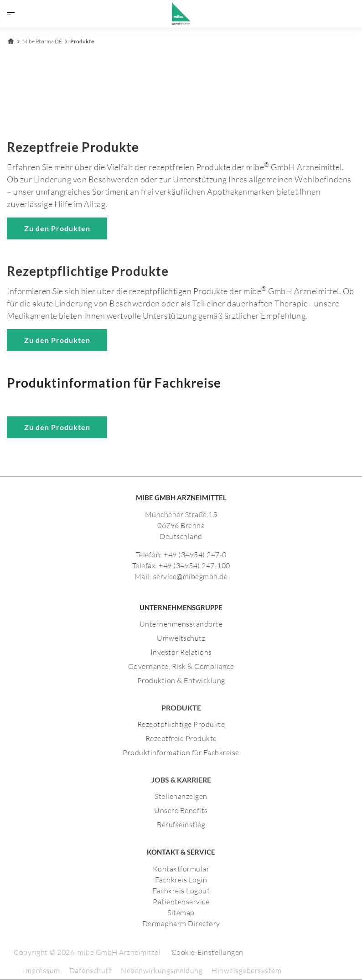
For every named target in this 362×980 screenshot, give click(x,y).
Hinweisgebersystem (246, 970)
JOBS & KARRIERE (181, 780)
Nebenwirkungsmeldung (162, 970)
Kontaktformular (181, 869)
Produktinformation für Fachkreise (181, 752)
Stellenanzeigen (181, 796)
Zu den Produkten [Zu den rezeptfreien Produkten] (57, 228)
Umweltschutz (181, 638)
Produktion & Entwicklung (181, 680)
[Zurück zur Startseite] (11, 40)
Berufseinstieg (181, 824)
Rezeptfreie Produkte (181, 738)
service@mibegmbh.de (191, 576)
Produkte (82, 41)
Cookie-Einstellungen (207, 952)
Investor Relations (181, 652)
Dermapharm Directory (181, 923)
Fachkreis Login (181, 880)
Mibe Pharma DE (42, 41)
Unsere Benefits (181, 810)
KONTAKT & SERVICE (181, 852)
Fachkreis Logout (181, 891)
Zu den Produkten (57, 427)
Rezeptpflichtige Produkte (181, 724)
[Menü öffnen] (11, 14)
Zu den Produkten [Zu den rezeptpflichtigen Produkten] (57, 340)
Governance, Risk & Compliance (181, 666)
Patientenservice (181, 902)
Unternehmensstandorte (181, 624)
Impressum (41, 970)
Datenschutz (91, 970)
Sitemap (181, 913)
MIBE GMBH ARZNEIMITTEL (181, 498)
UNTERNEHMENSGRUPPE (181, 607)
